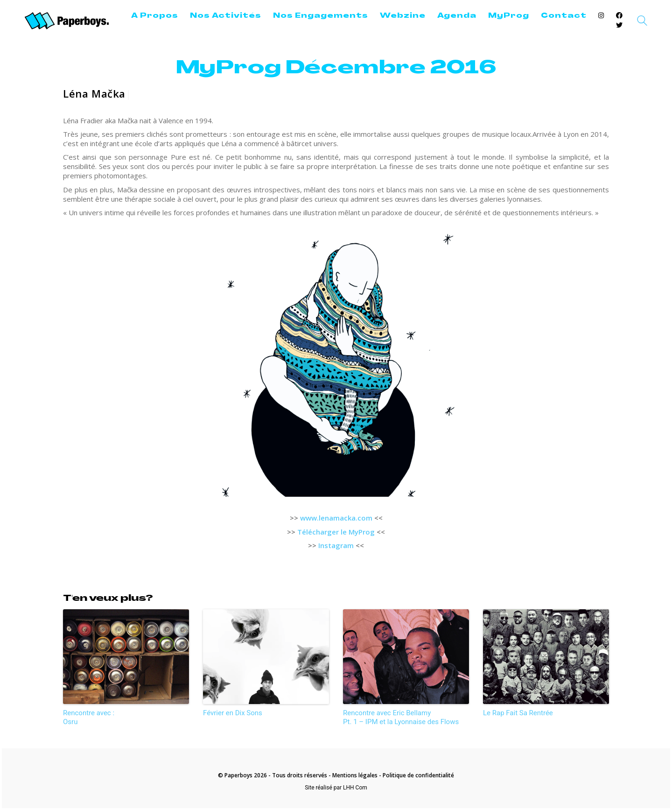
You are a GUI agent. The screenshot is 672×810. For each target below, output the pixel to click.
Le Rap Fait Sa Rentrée (518, 713)
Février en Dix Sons (233, 713)
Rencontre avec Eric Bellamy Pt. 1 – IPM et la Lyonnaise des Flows (401, 718)
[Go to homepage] (67, 21)
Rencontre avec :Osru (89, 718)
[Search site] (642, 22)
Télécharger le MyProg (336, 532)
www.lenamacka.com (336, 518)
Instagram (336, 545)
